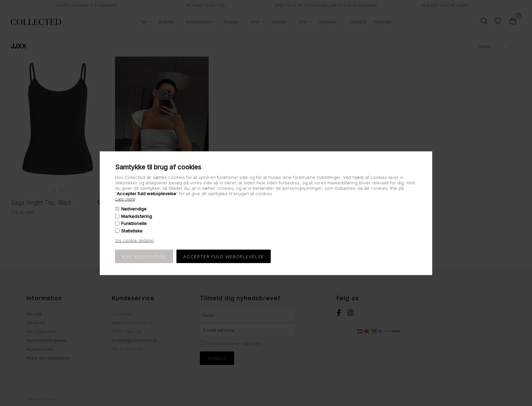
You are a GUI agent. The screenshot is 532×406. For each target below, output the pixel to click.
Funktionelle (134, 223)
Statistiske (132, 230)
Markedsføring (137, 216)
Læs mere (125, 199)
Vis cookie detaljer (135, 240)
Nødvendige (134, 209)
